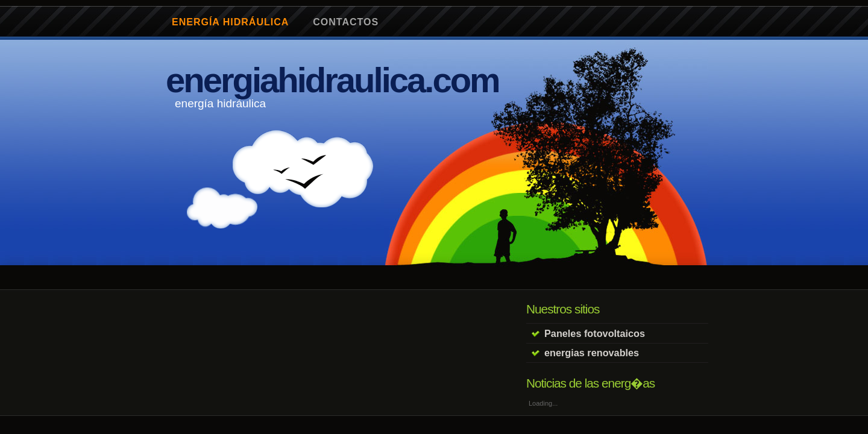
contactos (346, 22)
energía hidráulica (230, 22)
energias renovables (592, 353)
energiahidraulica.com (332, 80)
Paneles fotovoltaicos (595, 333)
